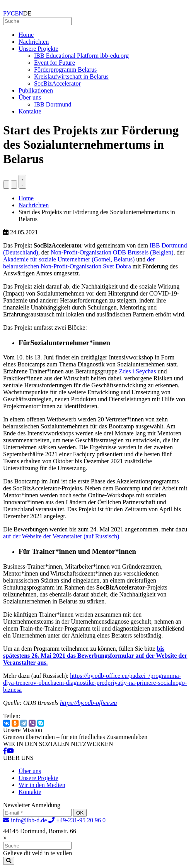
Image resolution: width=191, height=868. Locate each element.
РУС (9, 13)
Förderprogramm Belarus (65, 70)
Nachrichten (34, 42)
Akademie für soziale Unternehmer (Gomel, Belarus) (69, 259)
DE (27, 13)
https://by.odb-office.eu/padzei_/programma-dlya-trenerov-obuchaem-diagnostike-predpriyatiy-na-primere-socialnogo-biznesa (95, 683)
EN (19, 13)
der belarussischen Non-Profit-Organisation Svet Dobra (79, 263)
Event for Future (55, 63)
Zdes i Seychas (137, 371)
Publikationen (36, 90)
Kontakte (30, 111)
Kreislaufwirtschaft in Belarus (71, 76)
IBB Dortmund (53, 104)
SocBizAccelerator (57, 83)
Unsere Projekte (38, 49)
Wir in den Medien (42, 785)
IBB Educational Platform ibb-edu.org (81, 56)
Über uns (30, 97)
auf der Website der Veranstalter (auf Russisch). (62, 536)
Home (26, 35)
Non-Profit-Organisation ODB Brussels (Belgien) (112, 252)
